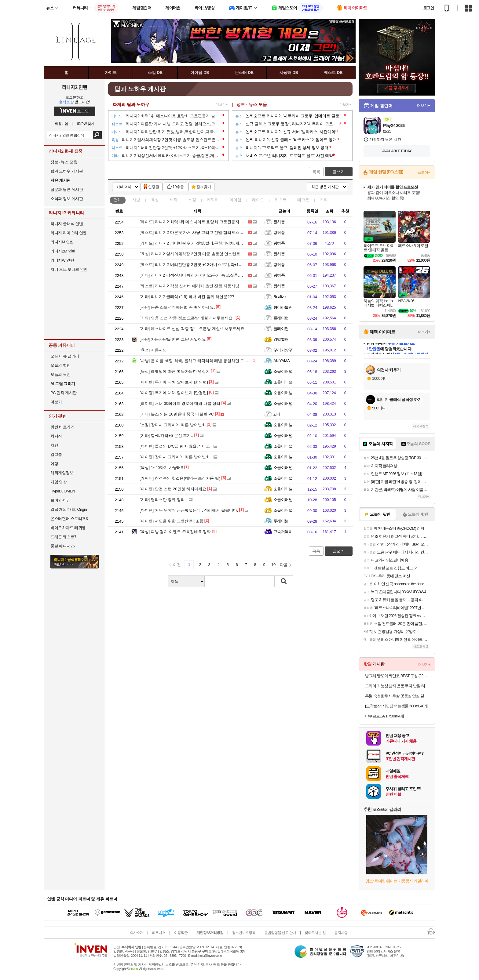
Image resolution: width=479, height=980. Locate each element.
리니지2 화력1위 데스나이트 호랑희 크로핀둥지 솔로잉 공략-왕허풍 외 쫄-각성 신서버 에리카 (230, 222)
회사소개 (137, 933)
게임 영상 (59, 482)
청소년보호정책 (244, 933)
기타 (324, 200)
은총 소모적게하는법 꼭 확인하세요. (177, 307)
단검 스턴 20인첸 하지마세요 (173, 489)
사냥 (136, 200)
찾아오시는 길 (315, 933)
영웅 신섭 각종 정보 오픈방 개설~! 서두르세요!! (187, 318)
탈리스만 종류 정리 (162, 500)
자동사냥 (153, 350)
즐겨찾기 (204, 187)
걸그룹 (56, 454)
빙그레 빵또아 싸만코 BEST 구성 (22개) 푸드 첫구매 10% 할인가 (398, 676)
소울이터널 (283, 371)
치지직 (56, 436)
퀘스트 (281, 200)
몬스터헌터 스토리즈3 (69, 519)
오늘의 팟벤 (60, 374)
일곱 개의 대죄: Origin (69, 509)
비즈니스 (159, 933)
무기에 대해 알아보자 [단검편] (174, 393)
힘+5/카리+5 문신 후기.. (166, 436)
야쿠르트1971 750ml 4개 (384, 716)
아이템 (235, 200)
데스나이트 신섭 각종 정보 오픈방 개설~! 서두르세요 (192, 329)
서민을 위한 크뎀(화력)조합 (172, 521)
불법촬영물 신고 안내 (280, 933)
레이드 (258, 200)
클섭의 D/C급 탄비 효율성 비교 (175, 446)
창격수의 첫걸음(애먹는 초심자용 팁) (180, 478)
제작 (174, 200)
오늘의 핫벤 (60, 365)
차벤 (54, 445)
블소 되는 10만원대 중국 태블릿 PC (177, 414)
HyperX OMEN (63, 491)
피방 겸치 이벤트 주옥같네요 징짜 (175, 532)
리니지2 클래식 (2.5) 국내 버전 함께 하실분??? (187, 297)
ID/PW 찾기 (86, 124)
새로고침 (419, 426)
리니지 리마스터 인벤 (69, 233)
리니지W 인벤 (62, 260)
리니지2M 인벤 (63, 251)
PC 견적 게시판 (64, 393)
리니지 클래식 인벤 (67, 224)
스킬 (192, 200)
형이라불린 (283, 307)
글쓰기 (339, 172)
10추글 (178, 187)
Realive (280, 297)
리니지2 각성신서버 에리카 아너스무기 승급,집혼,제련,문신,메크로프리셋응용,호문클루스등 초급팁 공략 (238, 275)
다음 (284, 565)
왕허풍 (279, 222)
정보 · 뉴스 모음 (252, 104)
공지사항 (341, 933)
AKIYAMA (282, 361)
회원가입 (61, 124)
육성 (155, 200)
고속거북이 (283, 532)
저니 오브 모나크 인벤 (69, 269)
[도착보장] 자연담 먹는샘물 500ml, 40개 (396, 706)
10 (273, 565)
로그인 (429, 8)
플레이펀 (281, 318)
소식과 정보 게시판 (67, 199)
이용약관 (181, 933)
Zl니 (277, 414)
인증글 (154, 187)
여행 (54, 464)
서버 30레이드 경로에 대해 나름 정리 (180, 403)
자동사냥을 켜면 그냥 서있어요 (173, 339)
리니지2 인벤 (75, 87)
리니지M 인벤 (62, 242)
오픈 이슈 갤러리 (65, 356)
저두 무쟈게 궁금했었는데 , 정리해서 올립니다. (189, 510)
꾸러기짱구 (283, 350)
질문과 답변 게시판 (67, 189)
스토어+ (424, 172)
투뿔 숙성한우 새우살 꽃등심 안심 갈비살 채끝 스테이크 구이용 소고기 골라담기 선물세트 (398, 696)
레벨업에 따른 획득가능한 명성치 (175, 371)
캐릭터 (213, 200)
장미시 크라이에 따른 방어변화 (173, 425)
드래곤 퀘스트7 (63, 537)
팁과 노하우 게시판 (67, 171)
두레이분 (281, 521)
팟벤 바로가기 (62, 427)
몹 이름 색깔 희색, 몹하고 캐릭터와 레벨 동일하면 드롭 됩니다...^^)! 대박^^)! (213, 361)
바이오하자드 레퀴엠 (68, 528)
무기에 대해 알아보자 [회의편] (174, 382)
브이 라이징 (60, 500)
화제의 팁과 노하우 (131, 104)
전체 (118, 200)
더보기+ (222, 104)
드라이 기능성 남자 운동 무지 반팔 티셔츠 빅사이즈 (398, 686)
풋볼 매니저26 (62, 546)
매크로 (303, 200)
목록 (316, 172)
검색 (97, 135)
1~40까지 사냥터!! (161, 468)
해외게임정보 (62, 473)
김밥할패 (281, 339)
